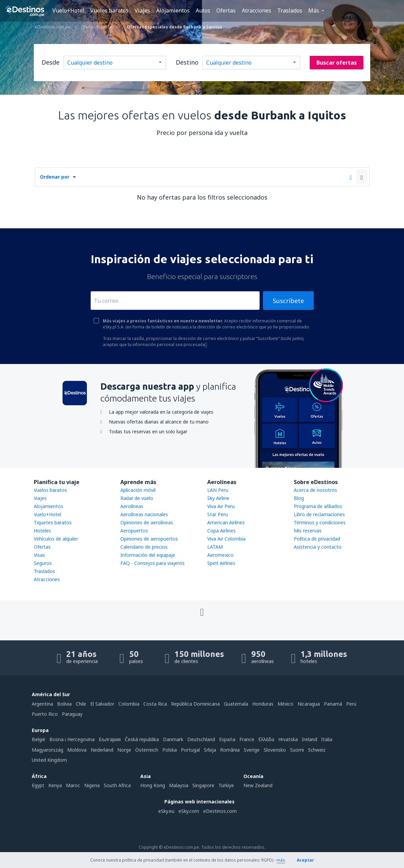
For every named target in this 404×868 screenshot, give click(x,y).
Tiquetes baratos (53, 522)
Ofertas (226, 10)
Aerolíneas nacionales (144, 514)
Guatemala (236, 704)
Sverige (252, 750)
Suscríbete (288, 301)
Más (314, 10)
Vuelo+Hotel (68, 10)
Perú (351, 704)
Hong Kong (153, 785)
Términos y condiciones (320, 522)
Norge (124, 750)
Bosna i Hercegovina (72, 739)
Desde (51, 62)
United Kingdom (49, 760)
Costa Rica (155, 704)
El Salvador (102, 704)
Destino (187, 62)
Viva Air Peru (221, 506)
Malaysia (179, 785)
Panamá (333, 704)
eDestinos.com (220, 811)
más (281, 860)
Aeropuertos (134, 531)
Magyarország (47, 750)
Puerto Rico (45, 714)
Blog (299, 498)
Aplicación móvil (138, 490)
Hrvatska (288, 739)
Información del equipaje (148, 555)
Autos (203, 10)
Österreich (147, 750)
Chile (81, 704)
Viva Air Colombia (226, 539)
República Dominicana (195, 704)
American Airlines (226, 522)
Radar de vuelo (137, 498)
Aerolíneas (132, 506)
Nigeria (92, 785)
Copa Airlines (221, 531)
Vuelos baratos (109, 10)
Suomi (297, 750)
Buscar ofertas (337, 63)
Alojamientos (173, 10)
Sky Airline (218, 498)
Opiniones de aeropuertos (149, 539)
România (230, 750)
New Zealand (258, 785)
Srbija (210, 750)
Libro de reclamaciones (319, 514)
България (110, 739)
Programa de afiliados (318, 506)
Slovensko (275, 750)
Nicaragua (309, 704)
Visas (39, 555)
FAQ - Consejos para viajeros (152, 563)
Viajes (142, 10)
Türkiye (226, 785)
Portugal (190, 750)
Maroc (73, 785)
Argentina (42, 704)
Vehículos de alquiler (56, 539)
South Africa (117, 785)
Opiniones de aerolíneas (147, 522)
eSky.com (189, 811)
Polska (170, 750)
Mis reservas (308, 531)
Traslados (290, 10)
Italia (327, 739)
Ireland (310, 739)
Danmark (173, 739)
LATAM (215, 547)
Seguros (43, 563)
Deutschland (201, 739)
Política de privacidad (317, 539)
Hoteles (42, 531)
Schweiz (317, 750)
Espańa (227, 739)
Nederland (102, 750)
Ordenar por (55, 177)
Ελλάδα (266, 739)
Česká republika (142, 739)
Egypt (38, 785)
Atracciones (256, 10)
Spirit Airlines (221, 563)
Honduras (263, 704)
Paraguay (72, 714)
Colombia (129, 704)
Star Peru (218, 514)
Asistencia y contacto (318, 547)
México (286, 704)
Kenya (55, 785)
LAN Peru (218, 490)
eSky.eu (166, 811)
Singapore (203, 785)
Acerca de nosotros (315, 490)
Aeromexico (220, 555)
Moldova (77, 750)
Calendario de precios (144, 547)
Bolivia (64, 704)
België (39, 739)
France (247, 739)
